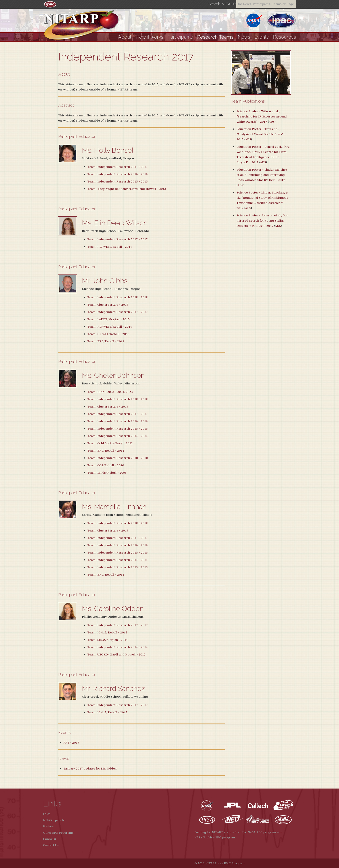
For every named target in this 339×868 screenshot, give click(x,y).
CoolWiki (50, 839)
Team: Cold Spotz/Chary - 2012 (110, 443)
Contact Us (51, 845)
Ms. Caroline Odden (113, 609)
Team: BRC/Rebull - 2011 (106, 341)
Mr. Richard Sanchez (113, 688)
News (244, 37)
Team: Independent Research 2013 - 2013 (118, 567)
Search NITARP (222, 4)
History (48, 826)
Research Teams (215, 37)
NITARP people (54, 820)
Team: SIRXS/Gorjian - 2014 (108, 640)
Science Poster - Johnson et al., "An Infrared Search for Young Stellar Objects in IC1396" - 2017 (262, 221)
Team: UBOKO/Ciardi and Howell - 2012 (116, 654)
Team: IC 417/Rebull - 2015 (107, 632)
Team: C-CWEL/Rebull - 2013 (108, 334)
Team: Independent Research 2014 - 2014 (118, 436)
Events (262, 37)
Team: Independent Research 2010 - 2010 (118, 458)
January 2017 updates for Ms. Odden (90, 768)
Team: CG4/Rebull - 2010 (106, 465)
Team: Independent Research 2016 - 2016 (118, 174)
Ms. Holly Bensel (108, 150)
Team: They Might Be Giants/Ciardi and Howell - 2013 (127, 189)
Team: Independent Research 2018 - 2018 (118, 297)
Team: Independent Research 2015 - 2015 (118, 181)
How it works (150, 37)
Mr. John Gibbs (105, 281)
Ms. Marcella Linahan (114, 507)
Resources (285, 37)
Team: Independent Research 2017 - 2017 (118, 167)
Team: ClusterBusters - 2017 (108, 305)
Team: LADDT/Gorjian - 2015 (108, 319)
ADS (272, 122)
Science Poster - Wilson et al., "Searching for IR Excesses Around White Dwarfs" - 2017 (262, 116)
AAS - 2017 (71, 743)
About (125, 37)
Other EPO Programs (58, 833)
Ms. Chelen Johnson (113, 375)
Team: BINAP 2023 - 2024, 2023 (110, 392)
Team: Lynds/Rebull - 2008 (107, 473)
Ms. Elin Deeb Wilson (115, 223)
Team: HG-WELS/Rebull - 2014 (110, 247)
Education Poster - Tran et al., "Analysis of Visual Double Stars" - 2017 (261, 134)
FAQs (47, 814)
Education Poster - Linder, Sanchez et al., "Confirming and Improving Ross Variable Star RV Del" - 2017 (262, 175)
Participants (180, 37)
